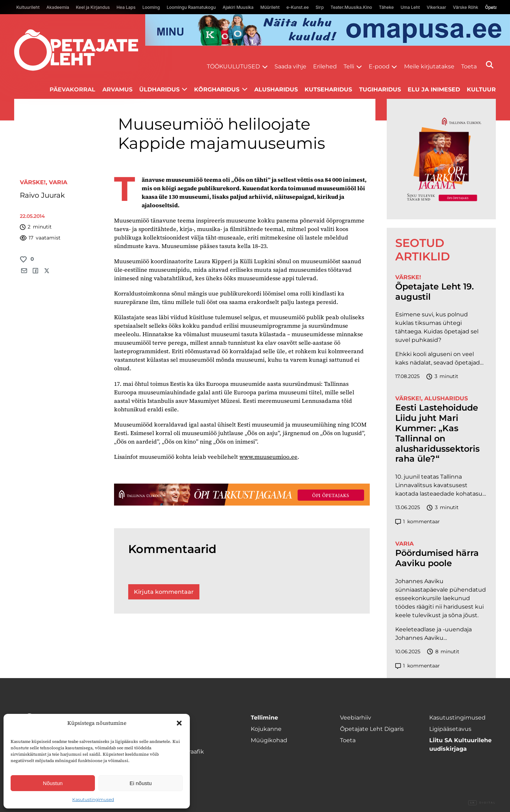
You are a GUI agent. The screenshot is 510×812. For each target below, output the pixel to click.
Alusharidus (276, 89)
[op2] (328, 30)
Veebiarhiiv (356, 718)
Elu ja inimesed (434, 89)
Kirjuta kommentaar (164, 592)
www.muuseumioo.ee (268, 457)
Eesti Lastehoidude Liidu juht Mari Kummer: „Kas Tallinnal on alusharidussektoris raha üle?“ (437, 433)
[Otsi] (490, 65)
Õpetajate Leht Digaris (372, 729)
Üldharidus (159, 89)
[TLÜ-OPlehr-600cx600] (441, 159)
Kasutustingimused (93, 799)
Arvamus (117, 89)
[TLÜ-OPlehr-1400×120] (242, 495)
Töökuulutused (233, 66)
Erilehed (325, 66)
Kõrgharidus (217, 89)
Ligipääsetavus (450, 729)
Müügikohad (269, 740)
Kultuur (481, 89)
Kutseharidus (328, 89)
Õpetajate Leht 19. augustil (435, 292)
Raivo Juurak (42, 195)
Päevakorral (72, 89)
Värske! (33, 182)
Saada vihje (290, 66)
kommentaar (418, 522)
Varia (58, 182)
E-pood (379, 66)
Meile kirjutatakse (429, 66)
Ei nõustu (141, 783)
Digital (482, 803)
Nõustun (53, 783)
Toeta (469, 66)
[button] (179, 723)
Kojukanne (266, 729)
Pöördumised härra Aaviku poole (437, 558)
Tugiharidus (380, 89)
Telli (349, 66)
